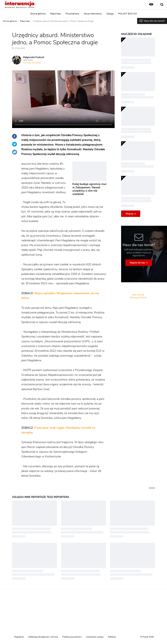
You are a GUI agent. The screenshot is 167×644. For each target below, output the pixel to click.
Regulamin (19, 637)
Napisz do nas (137, 263)
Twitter (15, 144)
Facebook (15, 136)
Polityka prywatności (72, 637)
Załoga (110, 14)
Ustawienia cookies (95, 637)
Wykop (15, 152)
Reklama (112, 637)
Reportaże (56, 14)
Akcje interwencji (93, 14)
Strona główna (38, 14)
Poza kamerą (72, 14)
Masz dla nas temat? (154, 21)
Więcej (129, 214)
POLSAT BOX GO (127, 14)
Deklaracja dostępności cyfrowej (43, 637)
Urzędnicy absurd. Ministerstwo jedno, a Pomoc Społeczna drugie (63, 21)
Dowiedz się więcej (32, 63)
